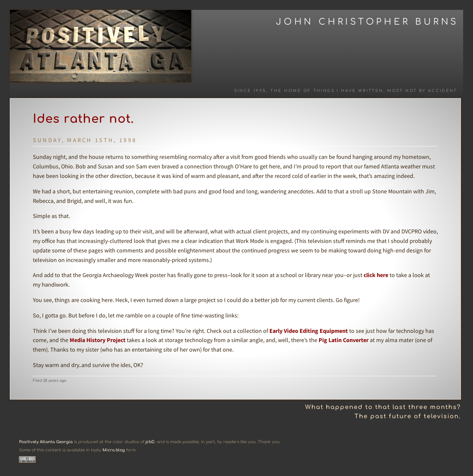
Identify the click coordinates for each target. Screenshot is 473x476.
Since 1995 (250, 91)
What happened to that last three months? (383, 407)
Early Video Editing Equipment (309, 331)
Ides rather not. (83, 119)
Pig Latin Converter (344, 340)
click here (376, 275)
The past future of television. (408, 416)
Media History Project (98, 340)
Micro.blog (114, 450)
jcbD (150, 442)
